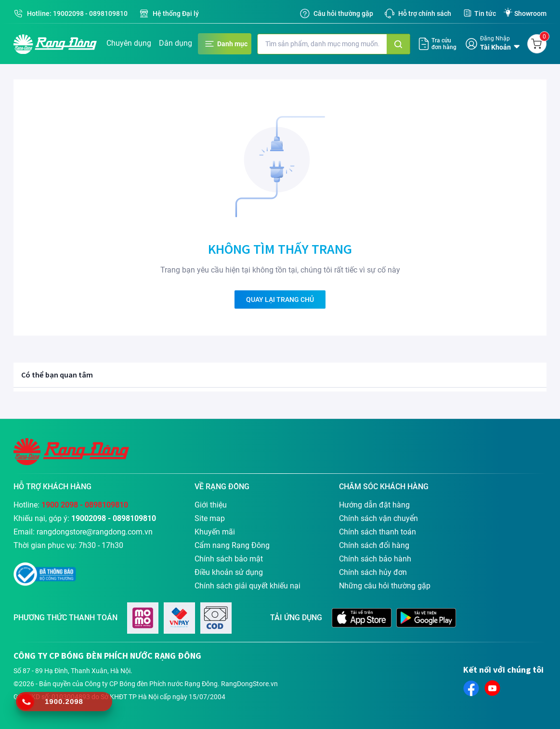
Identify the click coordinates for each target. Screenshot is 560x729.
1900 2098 (60, 505)
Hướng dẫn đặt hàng (374, 505)
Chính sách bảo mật (229, 559)
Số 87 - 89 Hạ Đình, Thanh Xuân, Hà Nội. (73, 671)
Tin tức (485, 13)
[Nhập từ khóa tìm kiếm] (322, 44)
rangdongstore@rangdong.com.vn (95, 532)
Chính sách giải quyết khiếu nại (247, 586)
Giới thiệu (211, 505)
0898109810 (108, 13)
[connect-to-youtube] (492, 688)
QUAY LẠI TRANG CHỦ (280, 299)
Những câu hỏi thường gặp (385, 586)
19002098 (68, 13)
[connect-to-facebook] (471, 688)
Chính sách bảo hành (375, 559)
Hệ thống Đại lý (176, 13)
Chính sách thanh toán (378, 532)
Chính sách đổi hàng (374, 545)
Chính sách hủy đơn (373, 572)
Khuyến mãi (215, 532)
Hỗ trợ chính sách (425, 13)
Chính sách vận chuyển (378, 518)
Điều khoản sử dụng (229, 572)
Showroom (530, 13)
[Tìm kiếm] (398, 44)
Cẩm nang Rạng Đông (232, 545)
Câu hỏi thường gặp (343, 13)
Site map (210, 518)
